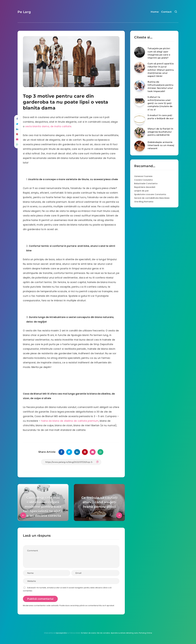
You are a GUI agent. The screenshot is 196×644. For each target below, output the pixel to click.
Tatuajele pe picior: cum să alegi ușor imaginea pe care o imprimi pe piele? (159, 53)
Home (155, 12)
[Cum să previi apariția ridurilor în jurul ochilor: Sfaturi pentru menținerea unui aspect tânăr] (140, 67)
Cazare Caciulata (143, 180)
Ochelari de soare (88, 633)
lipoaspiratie (61, 633)
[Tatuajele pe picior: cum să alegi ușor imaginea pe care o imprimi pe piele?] (140, 52)
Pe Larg (24, 12)
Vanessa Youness (143, 176)
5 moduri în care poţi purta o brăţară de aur (161, 117)
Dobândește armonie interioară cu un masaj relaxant (161, 145)
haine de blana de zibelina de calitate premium (70, 421)
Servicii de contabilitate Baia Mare (152, 198)
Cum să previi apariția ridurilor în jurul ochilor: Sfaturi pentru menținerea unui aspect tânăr (161, 70)
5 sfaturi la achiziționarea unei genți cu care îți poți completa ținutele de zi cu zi (160, 103)
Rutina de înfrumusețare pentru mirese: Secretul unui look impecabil (161, 87)
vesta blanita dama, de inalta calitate (48, 126)
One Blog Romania (144, 202)
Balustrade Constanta (146, 183)
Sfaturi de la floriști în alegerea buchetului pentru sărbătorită (160, 132)
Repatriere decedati (145, 187)
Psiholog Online (145, 633)
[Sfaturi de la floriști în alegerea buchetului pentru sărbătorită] (140, 133)
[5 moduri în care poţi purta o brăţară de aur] (140, 119)
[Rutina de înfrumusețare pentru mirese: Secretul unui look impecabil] (140, 86)
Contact (167, 12)
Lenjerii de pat (142, 191)
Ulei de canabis (103, 633)
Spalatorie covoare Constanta (150, 194)
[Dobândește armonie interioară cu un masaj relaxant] (140, 146)
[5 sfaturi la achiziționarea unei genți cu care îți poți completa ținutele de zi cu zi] (140, 101)
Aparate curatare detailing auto (124, 633)
